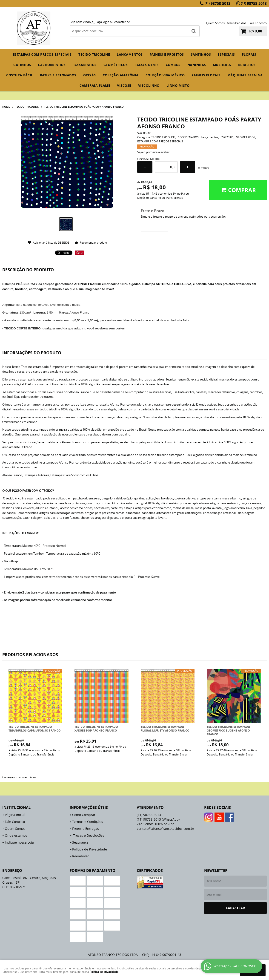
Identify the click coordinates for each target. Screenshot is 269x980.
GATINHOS (22, 65)
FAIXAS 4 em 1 (147, 65)
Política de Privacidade (90, 849)
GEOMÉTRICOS (116, 65)
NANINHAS (197, 65)
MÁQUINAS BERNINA (245, 75)
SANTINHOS (201, 54)
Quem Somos (215, 23)
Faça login (102, 22)
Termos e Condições (88, 822)
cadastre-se (122, 22)
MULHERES (222, 65)
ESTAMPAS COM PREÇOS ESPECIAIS (42, 54)
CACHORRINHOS (52, 65)
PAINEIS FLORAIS (206, 75)
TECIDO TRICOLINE (94, 54)
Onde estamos (16, 835)
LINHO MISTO (178, 85)
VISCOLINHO (149, 85)
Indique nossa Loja (19, 842)
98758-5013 (217, 3)
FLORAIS (249, 54)
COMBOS (173, 65)
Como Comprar (84, 815)
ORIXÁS (90, 75)
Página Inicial (15, 815)
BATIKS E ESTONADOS (58, 75)
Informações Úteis (89, 807)
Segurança (80, 842)
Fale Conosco (258, 23)
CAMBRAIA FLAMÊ (95, 85)
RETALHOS (247, 65)
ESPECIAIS (226, 54)
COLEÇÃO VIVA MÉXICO (165, 75)
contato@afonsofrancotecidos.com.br (166, 829)
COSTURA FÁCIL (20, 75)
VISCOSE (124, 85)
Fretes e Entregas (86, 829)
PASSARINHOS (84, 65)
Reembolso (81, 856)
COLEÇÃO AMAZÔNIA (121, 75)
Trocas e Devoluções (88, 835)
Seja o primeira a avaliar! (154, 152)
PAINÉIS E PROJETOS (167, 54)
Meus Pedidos (237, 23)
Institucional (16, 807)
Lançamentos (130, 54)
